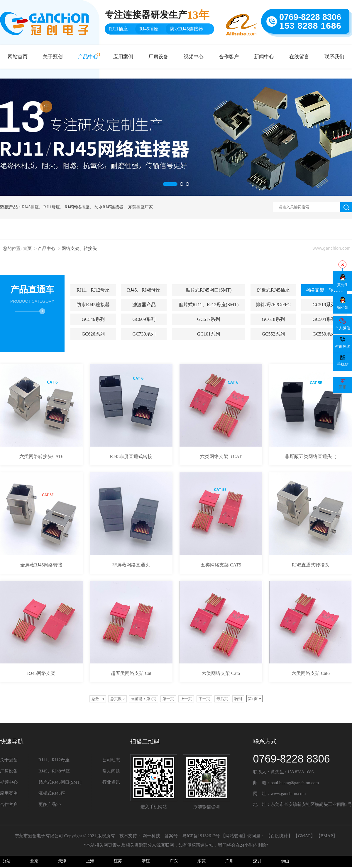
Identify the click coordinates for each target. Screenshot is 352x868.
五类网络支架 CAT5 (221, 565)
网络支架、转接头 (324, 290)
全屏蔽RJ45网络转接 (42, 565)
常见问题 (111, 771)
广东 (174, 861)
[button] (170, 184)
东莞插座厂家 (141, 207)
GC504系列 (324, 319)
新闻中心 (264, 57)
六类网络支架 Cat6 (221, 673)
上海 (90, 861)
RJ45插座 (30, 207)
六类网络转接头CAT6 (41, 456)
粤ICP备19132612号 (201, 836)
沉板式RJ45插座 (273, 290)
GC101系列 (209, 334)
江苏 (118, 861)
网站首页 (18, 57)
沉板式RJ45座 (52, 793)
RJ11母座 (52, 207)
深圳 (257, 861)
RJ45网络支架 (42, 673)
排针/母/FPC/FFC (273, 305)
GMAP (304, 836)
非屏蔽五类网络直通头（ (311, 456)
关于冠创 (53, 57)
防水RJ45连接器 (109, 207)
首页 (28, 249)
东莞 (202, 861)
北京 (34, 861)
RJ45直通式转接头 (311, 565)
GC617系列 (209, 319)
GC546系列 (93, 319)
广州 (229, 861)
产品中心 (88, 57)
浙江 (146, 861)
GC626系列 (93, 334)
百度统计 (279, 836)
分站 (6, 861)
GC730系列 (144, 334)
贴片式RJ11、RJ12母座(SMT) (209, 305)
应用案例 (123, 57)
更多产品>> (50, 804)
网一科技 (151, 836)
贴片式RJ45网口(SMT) (209, 290)
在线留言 (299, 57)
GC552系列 (273, 334)
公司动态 (111, 760)
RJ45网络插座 (77, 207)
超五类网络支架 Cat (131, 673)
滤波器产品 (144, 305)
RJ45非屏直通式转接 (131, 456)
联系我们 (334, 57)
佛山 (285, 861)
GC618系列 (273, 319)
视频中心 (194, 57)
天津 (62, 861)
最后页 (222, 699)
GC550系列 (324, 334)
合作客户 (229, 57)
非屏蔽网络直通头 (131, 565)
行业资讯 (111, 782)
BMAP (327, 836)
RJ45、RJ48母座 (144, 290)
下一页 (204, 699)
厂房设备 (158, 57)
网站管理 (234, 836)
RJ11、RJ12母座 (93, 290)
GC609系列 (144, 319)
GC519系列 (324, 305)
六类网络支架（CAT (221, 456)
